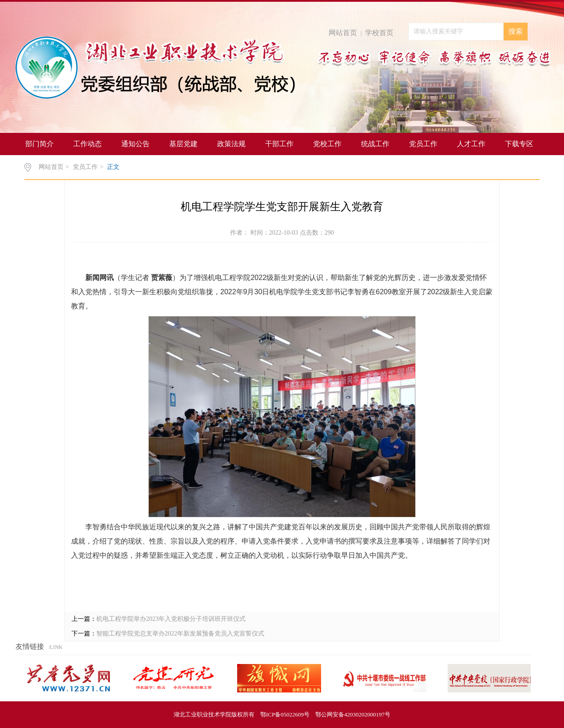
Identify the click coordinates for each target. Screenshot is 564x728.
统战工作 (375, 144)
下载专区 (519, 144)
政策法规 (231, 144)
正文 (113, 167)
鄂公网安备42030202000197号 (353, 714)
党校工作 (327, 144)
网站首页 (343, 33)
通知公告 (135, 144)
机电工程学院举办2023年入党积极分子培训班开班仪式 (171, 619)
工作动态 (87, 144)
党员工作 (423, 144)
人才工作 (471, 144)
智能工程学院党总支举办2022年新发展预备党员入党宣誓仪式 (180, 634)
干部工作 (279, 144)
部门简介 (40, 144)
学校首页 (379, 33)
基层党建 (183, 144)
